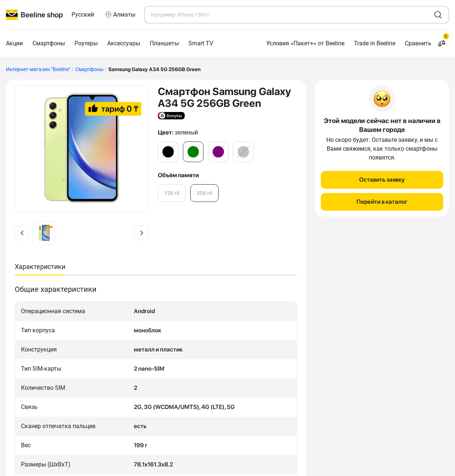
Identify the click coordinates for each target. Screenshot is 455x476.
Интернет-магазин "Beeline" (38, 69)
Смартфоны (49, 43)
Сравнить (427, 43)
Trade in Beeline (375, 43)
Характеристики (40, 267)
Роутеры (86, 43)
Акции (14, 43)
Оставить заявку (382, 180)
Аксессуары (124, 43)
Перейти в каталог (382, 202)
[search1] (438, 15)
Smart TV (201, 43)
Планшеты (164, 43)
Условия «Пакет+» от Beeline (305, 43)
